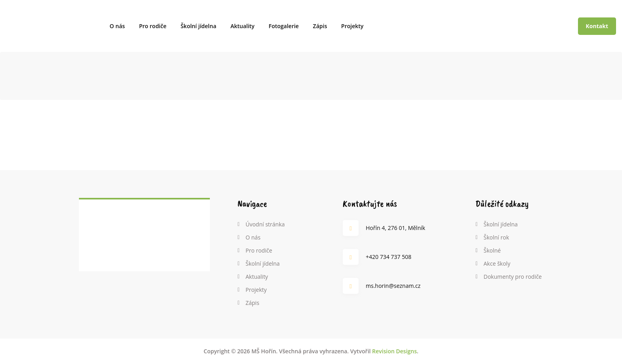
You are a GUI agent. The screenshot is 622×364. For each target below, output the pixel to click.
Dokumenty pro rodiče (513, 277)
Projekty (352, 26)
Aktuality (243, 26)
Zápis (320, 26)
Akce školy (497, 263)
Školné (492, 250)
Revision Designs (395, 351)
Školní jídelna (198, 26)
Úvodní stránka (265, 224)
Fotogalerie (284, 26)
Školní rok (496, 237)
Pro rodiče (153, 26)
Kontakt (597, 26)
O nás (117, 26)
